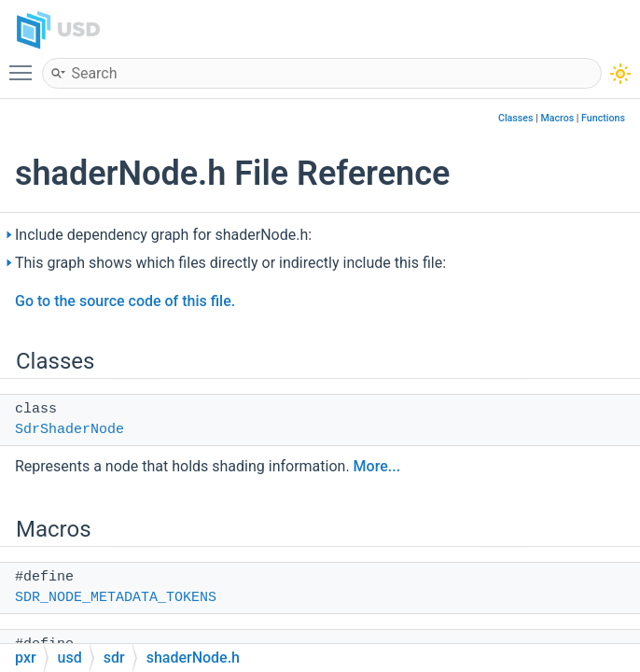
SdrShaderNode (70, 430)
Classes (516, 118)
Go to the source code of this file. (125, 301)
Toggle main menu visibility (25, 64)
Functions (603, 118)
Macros (557, 118)
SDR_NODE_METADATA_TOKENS (116, 598)
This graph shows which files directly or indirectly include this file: (230, 263)
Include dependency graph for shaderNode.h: (163, 235)
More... (377, 466)
